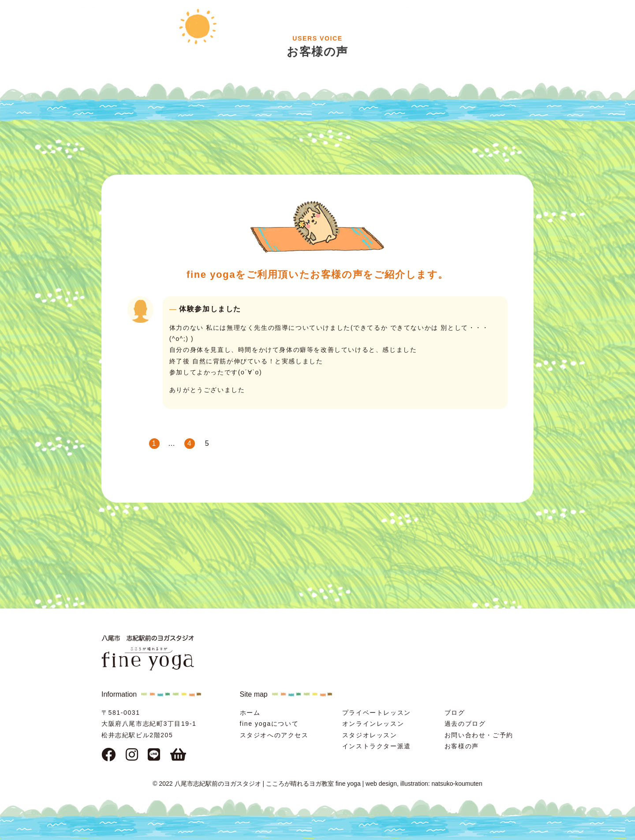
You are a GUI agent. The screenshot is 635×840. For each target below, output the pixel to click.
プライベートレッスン (377, 713)
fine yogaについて (269, 724)
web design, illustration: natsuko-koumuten (424, 784)
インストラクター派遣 (377, 746)
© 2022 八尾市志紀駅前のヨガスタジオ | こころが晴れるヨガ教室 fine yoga (256, 784)
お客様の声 (462, 746)
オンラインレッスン (373, 724)
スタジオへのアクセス (274, 735)
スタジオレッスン (370, 735)
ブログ (455, 713)
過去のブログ (465, 724)
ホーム (250, 713)
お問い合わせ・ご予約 (479, 735)
